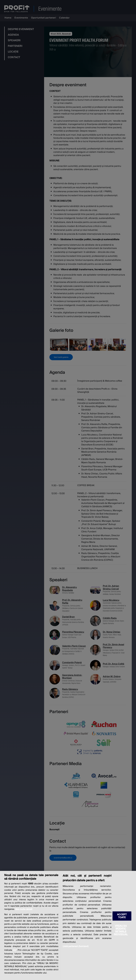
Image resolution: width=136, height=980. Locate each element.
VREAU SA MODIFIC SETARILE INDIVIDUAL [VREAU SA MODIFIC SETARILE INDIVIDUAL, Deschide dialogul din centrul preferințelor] (121, 930)
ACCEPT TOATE (122, 916)
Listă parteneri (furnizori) (76, 946)
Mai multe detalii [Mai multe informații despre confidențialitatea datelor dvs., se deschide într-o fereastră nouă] (24, 909)
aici (15, 950)
